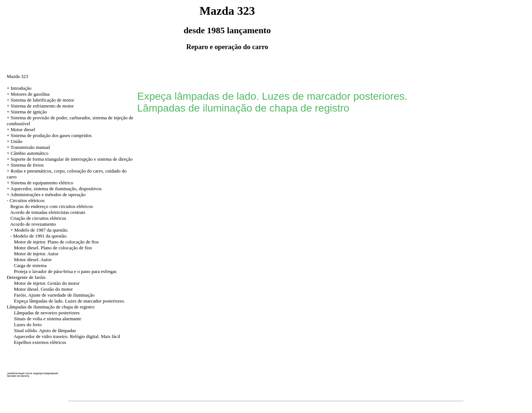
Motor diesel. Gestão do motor (43, 289)
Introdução (21, 88)
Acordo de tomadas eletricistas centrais (48, 212)
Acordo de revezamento (33, 224)
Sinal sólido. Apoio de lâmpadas (45, 330)
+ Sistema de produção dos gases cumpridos (49, 135)
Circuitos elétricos (27, 200)
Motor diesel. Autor (33, 260)
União (17, 141)
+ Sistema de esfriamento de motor (40, 106)
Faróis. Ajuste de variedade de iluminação (54, 295)
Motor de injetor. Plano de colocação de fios (57, 242)
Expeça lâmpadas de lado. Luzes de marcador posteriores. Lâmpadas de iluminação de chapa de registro (66, 304)
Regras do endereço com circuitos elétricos (52, 206)
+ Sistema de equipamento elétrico (40, 183)
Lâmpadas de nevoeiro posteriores (47, 313)
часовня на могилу (18, 376)
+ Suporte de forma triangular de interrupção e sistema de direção (70, 159)
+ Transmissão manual (28, 147)
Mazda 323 (17, 76)
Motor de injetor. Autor (36, 254)
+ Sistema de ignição (27, 112)
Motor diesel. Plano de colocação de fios (53, 248)
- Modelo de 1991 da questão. (39, 236)
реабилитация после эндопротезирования (33, 373)
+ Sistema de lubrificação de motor (40, 100)
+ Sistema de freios (25, 165)
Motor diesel (23, 129)
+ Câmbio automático (28, 153)
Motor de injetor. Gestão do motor (47, 283)
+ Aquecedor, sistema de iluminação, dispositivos (54, 189)
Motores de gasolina (30, 94)
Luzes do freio (28, 325)
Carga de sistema (30, 265)
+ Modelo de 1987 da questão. (40, 230)
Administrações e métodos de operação (48, 194)
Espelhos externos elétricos (40, 342)
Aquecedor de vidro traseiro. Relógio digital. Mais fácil (67, 336)
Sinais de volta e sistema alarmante (48, 319)
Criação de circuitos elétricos (38, 218)
